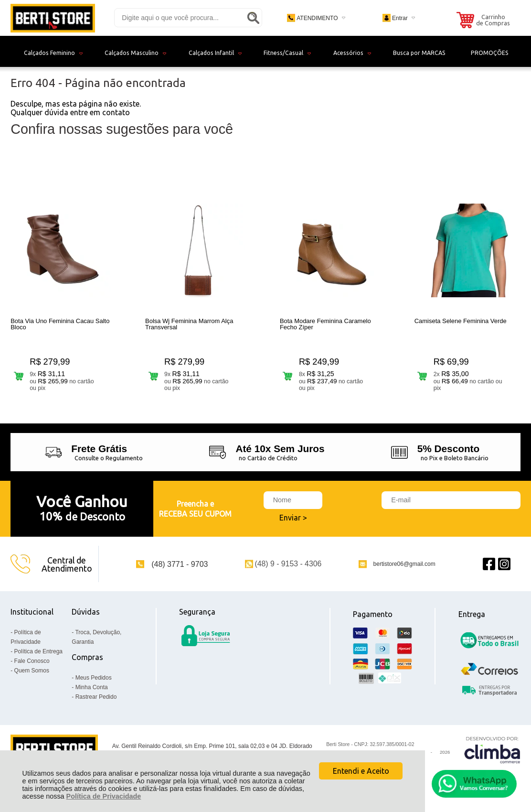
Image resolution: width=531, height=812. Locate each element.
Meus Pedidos (94, 678)
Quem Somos (32, 671)
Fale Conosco (32, 661)
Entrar (400, 18)
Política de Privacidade (104, 796)
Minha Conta (92, 687)
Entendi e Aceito (361, 771)
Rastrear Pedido (96, 697)
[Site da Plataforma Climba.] (492, 750)
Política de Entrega (38, 651)
